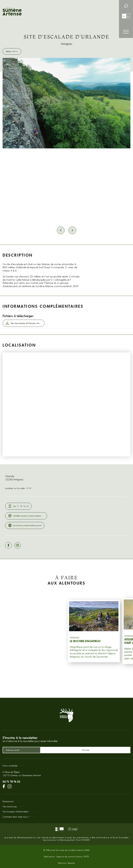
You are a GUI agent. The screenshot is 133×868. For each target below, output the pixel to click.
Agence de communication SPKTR (73, 857)
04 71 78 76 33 (11, 781)
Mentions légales (66, 863)
